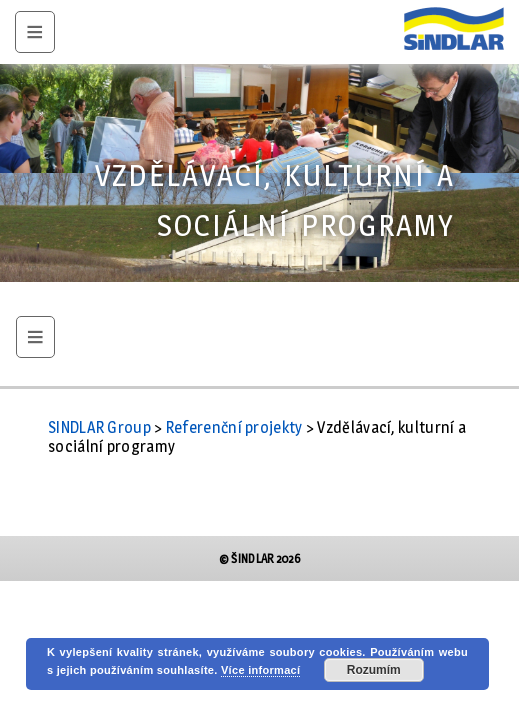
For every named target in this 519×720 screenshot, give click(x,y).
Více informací (260, 670)
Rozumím (374, 670)
